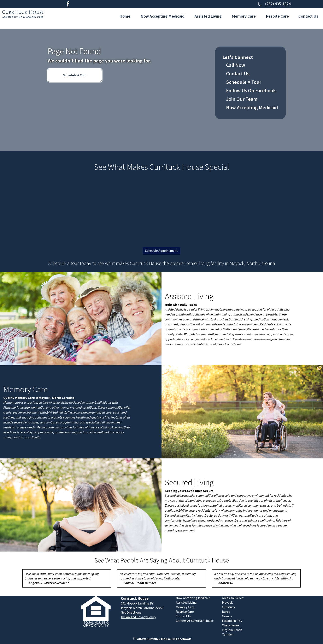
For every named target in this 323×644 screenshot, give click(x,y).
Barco (226, 612)
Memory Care (244, 16)
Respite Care (277, 16)
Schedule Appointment (161, 251)
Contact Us (308, 16)
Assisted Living (208, 16)
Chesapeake (230, 625)
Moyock (227, 603)
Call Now (236, 65)
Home (125, 16)
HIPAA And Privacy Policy (138, 617)
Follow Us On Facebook (251, 91)
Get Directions (131, 613)
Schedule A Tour (75, 75)
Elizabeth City (232, 621)
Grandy (227, 616)
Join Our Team (242, 99)
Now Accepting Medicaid (163, 16)
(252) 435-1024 (274, 4)
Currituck (228, 607)
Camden (228, 634)
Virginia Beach (232, 630)
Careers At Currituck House (195, 621)
